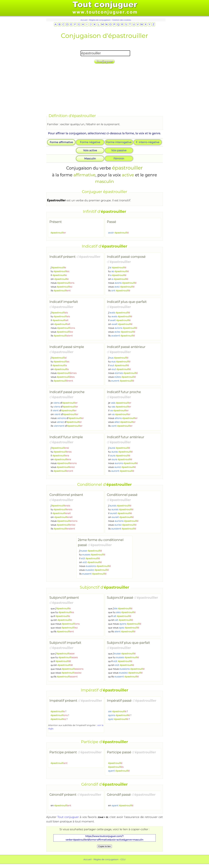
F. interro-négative (148, 142)
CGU (123, 859)
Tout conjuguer (68, 817)
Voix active (90, 150)
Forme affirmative (61, 142)
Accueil (84, 20)
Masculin (90, 159)
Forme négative (90, 142)
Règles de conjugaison (100, 20)
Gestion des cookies (122, 20)
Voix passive (119, 150)
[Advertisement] (105, 89)
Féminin (119, 159)
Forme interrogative (119, 142)
